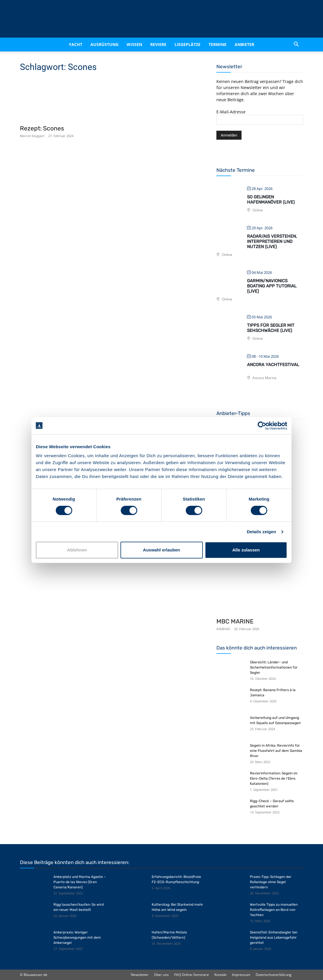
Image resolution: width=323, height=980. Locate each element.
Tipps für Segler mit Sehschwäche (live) (271, 328)
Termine (218, 44)
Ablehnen (77, 550)
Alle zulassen (246, 550)
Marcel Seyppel (32, 136)
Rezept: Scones (42, 128)
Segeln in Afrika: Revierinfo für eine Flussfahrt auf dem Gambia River (276, 751)
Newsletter (140, 975)
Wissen (134, 44)
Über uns (161, 975)
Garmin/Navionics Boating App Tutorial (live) (272, 286)
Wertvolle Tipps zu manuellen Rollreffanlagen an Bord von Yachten (274, 910)
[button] (296, 45)
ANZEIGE (223, 629)
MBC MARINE (235, 621)
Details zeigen (261, 532)
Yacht (76, 44)
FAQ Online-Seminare (192, 975)
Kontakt (220, 975)
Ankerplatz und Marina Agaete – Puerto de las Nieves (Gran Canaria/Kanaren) (80, 882)
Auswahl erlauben (161, 550)
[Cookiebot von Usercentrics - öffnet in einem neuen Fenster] (262, 426)
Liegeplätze (188, 44)
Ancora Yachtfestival (273, 365)
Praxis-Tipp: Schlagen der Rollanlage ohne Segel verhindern (271, 882)
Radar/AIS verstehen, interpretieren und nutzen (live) (272, 241)
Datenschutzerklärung (274, 975)
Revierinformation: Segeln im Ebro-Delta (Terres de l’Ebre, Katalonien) (274, 778)
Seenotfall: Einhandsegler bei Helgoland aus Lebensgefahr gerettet (274, 937)
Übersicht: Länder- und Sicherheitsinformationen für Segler (274, 667)
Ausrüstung (104, 44)
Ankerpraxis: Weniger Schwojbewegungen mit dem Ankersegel (77, 937)
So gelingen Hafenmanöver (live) (271, 200)
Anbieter (244, 44)
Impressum (241, 975)
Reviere (158, 44)
